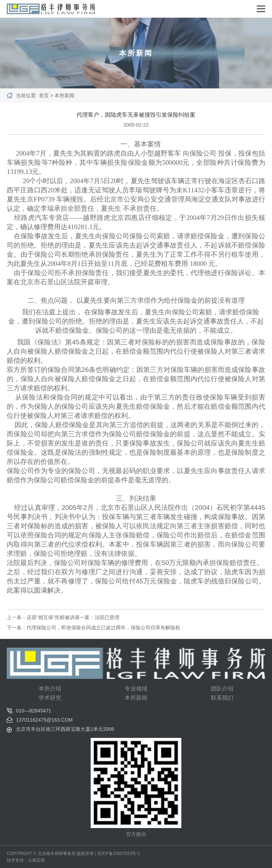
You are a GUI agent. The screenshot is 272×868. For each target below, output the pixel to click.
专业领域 (136, 689)
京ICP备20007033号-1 (119, 854)
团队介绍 (222, 689)
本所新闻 (136, 698)
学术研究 (50, 698)
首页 (44, 95)
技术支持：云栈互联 (26, 860)
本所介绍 (50, 689)
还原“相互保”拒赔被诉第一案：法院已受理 (73, 617)
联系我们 (222, 698)
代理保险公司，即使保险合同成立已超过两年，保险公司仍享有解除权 (103, 628)
